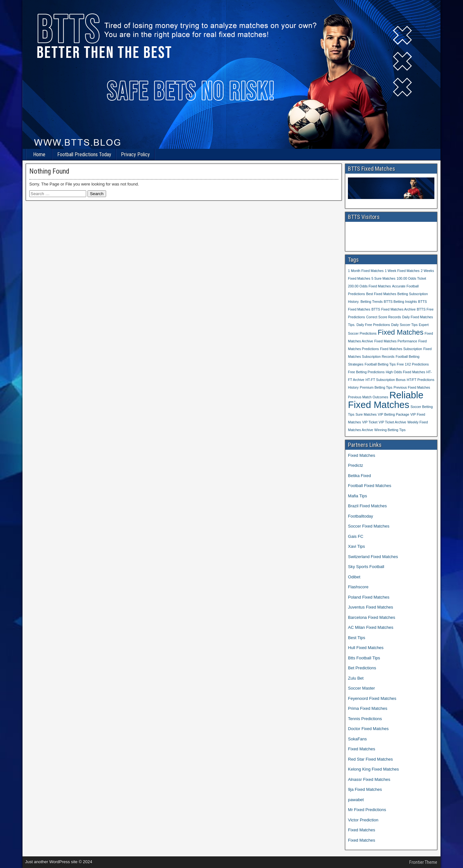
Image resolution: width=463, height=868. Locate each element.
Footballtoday (360, 516)
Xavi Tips (356, 546)
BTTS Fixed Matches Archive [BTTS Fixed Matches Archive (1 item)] (393, 309)
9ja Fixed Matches (365, 789)
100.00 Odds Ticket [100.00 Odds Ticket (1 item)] (411, 278)
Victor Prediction (363, 820)
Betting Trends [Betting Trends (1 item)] (372, 302)
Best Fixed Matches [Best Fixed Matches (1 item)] (381, 294)
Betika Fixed (359, 476)
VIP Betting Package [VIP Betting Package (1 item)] (394, 414)
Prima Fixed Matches (368, 708)
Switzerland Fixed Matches (373, 557)
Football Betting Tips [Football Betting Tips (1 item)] (380, 364)
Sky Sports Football (366, 567)
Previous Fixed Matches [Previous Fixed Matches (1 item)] (412, 387)
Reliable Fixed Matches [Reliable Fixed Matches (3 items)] (386, 400)
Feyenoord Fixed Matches (372, 698)
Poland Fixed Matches (369, 597)
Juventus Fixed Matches (370, 607)
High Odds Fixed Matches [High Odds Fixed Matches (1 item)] (406, 372)
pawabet (356, 800)
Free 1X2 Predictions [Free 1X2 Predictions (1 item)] (413, 364)
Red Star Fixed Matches (370, 759)
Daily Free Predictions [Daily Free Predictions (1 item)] (373, 325)
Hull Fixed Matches (366, 648)
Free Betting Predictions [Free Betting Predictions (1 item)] (366, 372)
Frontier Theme (423, 862)
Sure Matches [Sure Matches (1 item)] (366, 414)
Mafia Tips (357, 496)
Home (39, 154)
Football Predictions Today (84, 154)
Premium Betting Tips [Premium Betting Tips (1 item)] (376, 387)
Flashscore (358, 587)
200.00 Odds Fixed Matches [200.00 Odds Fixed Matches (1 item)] (369, 286)
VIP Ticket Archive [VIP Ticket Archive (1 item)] (393, 422)
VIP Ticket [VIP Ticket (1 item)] (370, 422)
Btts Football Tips (364, 658)
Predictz (355, 465)
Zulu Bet (356, 678)
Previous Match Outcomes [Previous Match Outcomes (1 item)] (368, 397)
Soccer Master (361, 688)
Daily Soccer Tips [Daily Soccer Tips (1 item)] (404, 325)
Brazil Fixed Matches (367, 506)
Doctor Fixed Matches (368, 729)
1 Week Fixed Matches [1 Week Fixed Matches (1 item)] (402, 271)
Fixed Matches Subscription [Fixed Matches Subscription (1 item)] (401, 349)
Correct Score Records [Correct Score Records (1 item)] (384, 317)
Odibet (354, 577)
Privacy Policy (135, 154)
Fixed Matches (362, 455)
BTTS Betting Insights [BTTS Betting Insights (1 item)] (400, 302)
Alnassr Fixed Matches (369, 779)
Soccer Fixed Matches (369, 526)
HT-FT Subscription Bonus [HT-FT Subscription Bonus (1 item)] (386, 380)
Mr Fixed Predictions (367, 810)
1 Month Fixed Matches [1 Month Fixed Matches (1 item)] (366, 271)
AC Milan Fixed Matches (371, 627)
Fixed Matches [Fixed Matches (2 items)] (401, 332)
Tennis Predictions (365, 719)
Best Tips (356, 638)
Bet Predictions (362, 668)
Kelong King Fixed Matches (373, 769)
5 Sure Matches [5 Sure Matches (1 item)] (383, 278)
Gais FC (356, 536)
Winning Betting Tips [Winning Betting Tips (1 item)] (390, 430)
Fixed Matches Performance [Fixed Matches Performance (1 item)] (396, 341)
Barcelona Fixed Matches (372, 617)
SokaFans (357, 739)
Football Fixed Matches (369, 486)
